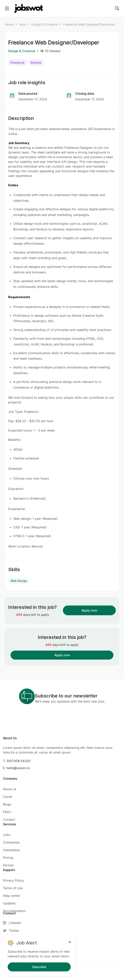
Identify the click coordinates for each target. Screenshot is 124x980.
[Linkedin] (13, 923)
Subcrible (39, 967)
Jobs (22, 24)
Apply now (89, 610)
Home (9, 24)
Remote (36, 63)
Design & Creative (44, 24)
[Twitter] (13, 931)
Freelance (17, 63)
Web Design (19, 581)
